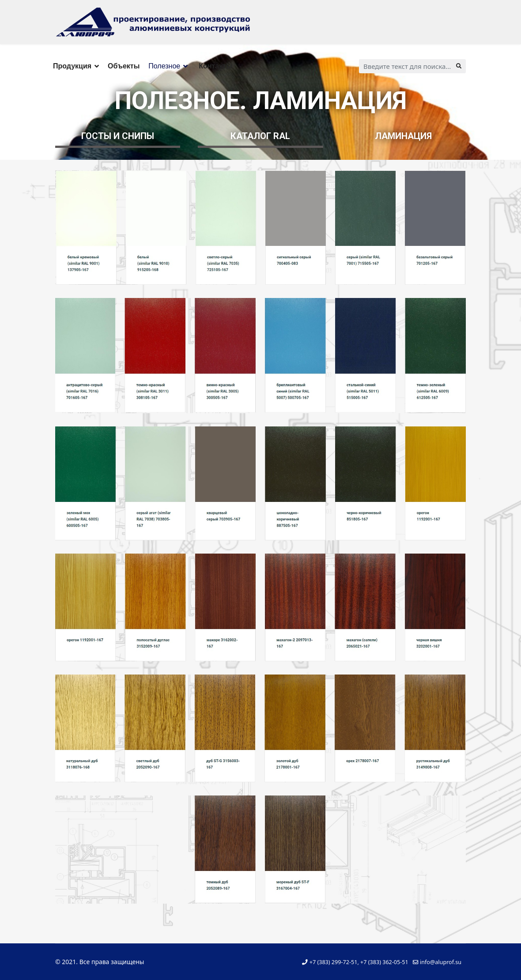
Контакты (215, 66)
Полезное (164, 66)
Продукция (72, 66)
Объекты (124, 66)
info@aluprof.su (441, 962)
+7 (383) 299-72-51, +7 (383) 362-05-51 (359, 962)
